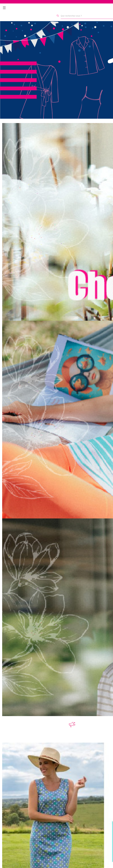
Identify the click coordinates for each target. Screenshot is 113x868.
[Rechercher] (58, 16)
